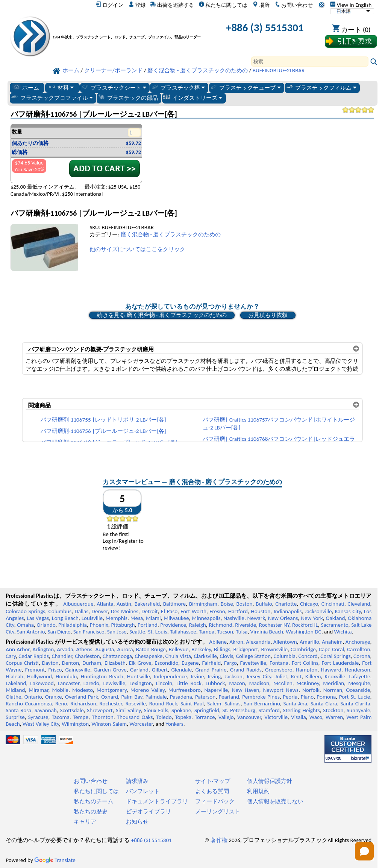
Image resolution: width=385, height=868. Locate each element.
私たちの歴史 (91, 812)
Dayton (50, 663)
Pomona (326, 697)
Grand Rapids (246, 670)
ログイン (110, 5)
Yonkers (174, 724)
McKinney (308, 683)
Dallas (81, 611)
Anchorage (358, 642)
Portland (148, 625)
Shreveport (100, 710)
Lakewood (42, 683)
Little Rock (189, 683)
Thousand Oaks (135, 717)
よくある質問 (212, 791)
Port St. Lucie (355, 697)
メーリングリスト (218, 812)
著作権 (219, 840)
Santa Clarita (355, 704)
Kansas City (348, 611)
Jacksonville (318, 611)
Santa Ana (295, 704)
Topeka (183, 717)
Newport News (281, 690)
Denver (100, 611)
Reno (61, 704)
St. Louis (158, 632)
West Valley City (41, 724)
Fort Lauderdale (340, 663)
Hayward (331, 670)
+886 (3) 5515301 (265, 28)
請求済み (137, 781)
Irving (214, 676)
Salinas (232, 704)
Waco (316, 717)
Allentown (285, 642)
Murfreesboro (185, 690)
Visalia (299, 717)
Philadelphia (73, 625)
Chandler (62, 656)
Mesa (137, 618)
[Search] (310, 62)
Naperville (216, 690)
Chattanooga (117, 656)
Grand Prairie (211, 670)
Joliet (281, 676)
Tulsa (242, 632)
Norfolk (311, 690)
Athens (84, 649)
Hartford (238, 611)
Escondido (166, 663)
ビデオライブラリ (149, 812)
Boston (245, 604)
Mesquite (359, 683)
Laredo (91, 683)
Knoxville (335, 676)
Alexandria (258, 642)
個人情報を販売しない (275, 801)
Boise (227, 604)
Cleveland (359, 604)
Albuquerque (78, 604)
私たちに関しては (223, 5)
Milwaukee (176, 618)
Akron (236, 642)
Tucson (225, 632)
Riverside (246, 625)
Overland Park (82, 697)
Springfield (207, 710)
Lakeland (16, 683)
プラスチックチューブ (245, 87)
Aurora (125, 649)
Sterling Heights (302, 710)
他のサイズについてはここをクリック (137, 249)
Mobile (60, 690)
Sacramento (334, 625)
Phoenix (99, 625)
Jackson (234, 676)
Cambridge (303, 649)
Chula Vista (178, 656)
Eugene (190, 663)
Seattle (137, 632)
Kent (296, 676)
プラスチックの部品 (128, 97)
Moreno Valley (148, 690)
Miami (153, 618)
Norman (333, 690)
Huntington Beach (102, 676)
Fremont (35, 670)
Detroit (150, 611)
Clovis (226, 656)
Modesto (83, 690)
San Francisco (89, 632)
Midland (15, 690)
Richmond (220, 625)
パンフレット (143, 791)
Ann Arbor (17, 649)
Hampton (307, 670)
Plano (307, 697)
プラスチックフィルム (321, 87)
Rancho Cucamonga (29, 704)
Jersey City (259, 676)
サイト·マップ (213, 781)
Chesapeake (149, 656)
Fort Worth (193, 611)
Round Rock (163, 704)
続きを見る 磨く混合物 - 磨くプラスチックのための (162, 315)
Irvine (197, 676)
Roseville (136, 704)
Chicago (309, 604)
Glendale (181, 670)
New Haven (245, 690)
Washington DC (303, 632)
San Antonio (31, 632)
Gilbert (160, 670)
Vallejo (226, 717)
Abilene (218, 642)
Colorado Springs (25, 611)
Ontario (33, 697)
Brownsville (274, 649)
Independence (170, 676)
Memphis (117, 618)
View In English (351, 5)
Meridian (333, 683)
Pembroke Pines (261, 697)
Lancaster (68, 683)
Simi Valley (128, 710)
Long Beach (65, 618)
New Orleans (283, 618)
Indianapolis (288, 611)
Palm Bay (132, 697)
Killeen (313, 676)
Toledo (164, 717)
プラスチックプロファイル (52, 97)
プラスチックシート (114, 87)
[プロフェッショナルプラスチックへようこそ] (129, 29)
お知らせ (137, 822)
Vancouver (249, 717)
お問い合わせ (294, 5)
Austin (124, 604)
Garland (139, 670)
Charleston (87, 656)
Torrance (205, 717)
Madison (259, 683)
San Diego (59, 632)
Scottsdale (72, 710)
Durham (92, 663)
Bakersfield (147, 604)
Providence (173, 625)
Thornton (102, 717)
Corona (362, 656)
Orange (54, 697)
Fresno (217, 611)
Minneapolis (206, 618)
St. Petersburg (239, 710)
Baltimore (174, 604)
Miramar (38, 690)
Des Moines (125, 611)
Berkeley (201, 649)
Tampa (207, 632)
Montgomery (112, 690)
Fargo (230, 663)
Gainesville (77, 670)
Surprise (15, 717)
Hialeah (14, 676)
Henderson (358, 670)
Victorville (276, 717)
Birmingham (203, 604)
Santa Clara (324, 704)
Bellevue (179, 649)
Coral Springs (335, 656)
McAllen (283, 683)
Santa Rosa (18, 710)
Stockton (333, 710)
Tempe (81, 717)
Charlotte (286, 604)
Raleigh (198, 625)
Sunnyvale (358, 710)
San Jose (117, 632)
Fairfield (211, 663)
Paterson (205, 697)
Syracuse (38, 717)
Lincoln (164, 683)
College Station (253, 656)
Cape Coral (331, 649)
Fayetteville (253, 663)
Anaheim (332, 642)
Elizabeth (115, 663)
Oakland (335, 618)
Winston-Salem (109, 724)
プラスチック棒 (178, 87)
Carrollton (359, 649)
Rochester (111, 704)
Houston (261, 611)
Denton (71, 663)
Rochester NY (274, 625)
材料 (61, 87)
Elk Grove (140, 663)
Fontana (279, 663)
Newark (256, 618)
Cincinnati (333, 604)
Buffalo (264, 604)
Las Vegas (38, 618)
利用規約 (258, 791)
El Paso (169, 611)
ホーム (26, 87)
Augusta (105, 649)
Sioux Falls (156, 710)
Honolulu (66, 676)
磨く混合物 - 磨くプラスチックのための (171, 235)
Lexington (141, 683)
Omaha (25, 625)
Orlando (46, 625)
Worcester (141, 724)
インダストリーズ (192, 97)
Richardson (83, 704)
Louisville (92, 618)
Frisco (55, 670)
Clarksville (206, 656)
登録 (137, 5)
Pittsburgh (123, 625)
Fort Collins (305, 663)
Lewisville (114, 683)
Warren (334, 717)
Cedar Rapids (34, 656)
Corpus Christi (22, 663)
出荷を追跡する (172, 5)
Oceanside (358, 690)
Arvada (65, 649)
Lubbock (215, 683)
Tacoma (61, 717)
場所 (261, 5)
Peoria (290, 697)
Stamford (269, 710)
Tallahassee (183, 632)
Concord (308, 656)
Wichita (343, 632)
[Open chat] (364, 851)
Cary (11, 656)
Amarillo (309, 642)
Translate (55, 860)
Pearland (229, 697)
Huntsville (139, 676)
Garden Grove (110, 670)
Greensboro (279, 670)
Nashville (234, 618)
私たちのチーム (93, 801)
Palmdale (156, 697)
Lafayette (359, 676)
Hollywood (39, 676)
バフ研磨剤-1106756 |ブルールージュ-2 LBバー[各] (103, 431)
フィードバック (215, 801)
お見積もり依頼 (268, 315)
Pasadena (181, 697)
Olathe (13, 697)
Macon (237, 683)
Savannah (46, 710)
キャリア (85, 822)
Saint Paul (192, 704)
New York (312, 618)
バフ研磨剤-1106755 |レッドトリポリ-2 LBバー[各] (103, 420)
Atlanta (105, 604)
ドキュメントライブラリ (157, 801)
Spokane (181, 710)
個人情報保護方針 (270, 781)
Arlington (43, 649)
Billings (222, 649)
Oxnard (110, 697)
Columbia (284, 656)
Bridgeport (246, 649)
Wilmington (75, 724)
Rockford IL (305, 625)
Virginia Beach (267, 632)
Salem (214, 704)
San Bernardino (262, 704)
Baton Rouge (151, 649)
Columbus (60, 611)
